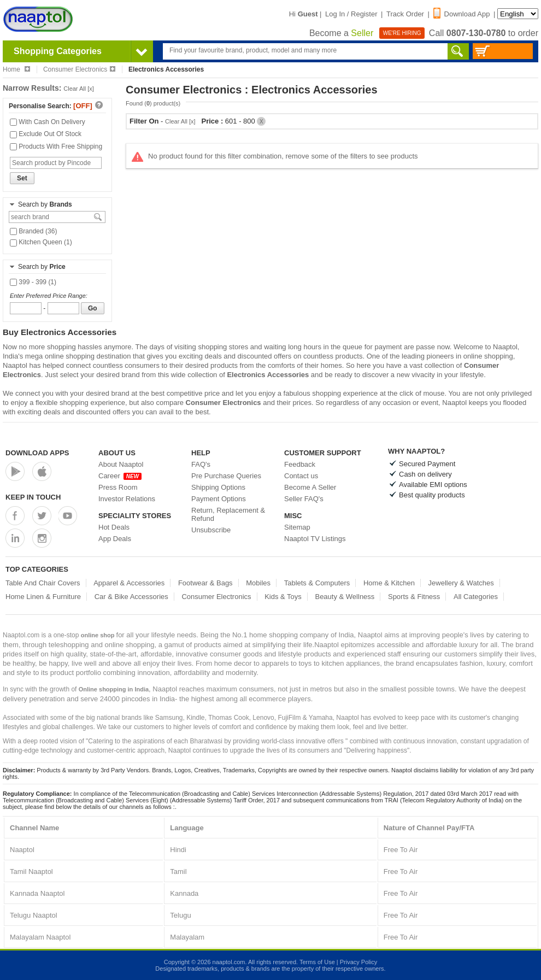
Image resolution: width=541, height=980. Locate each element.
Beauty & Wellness (345, 597)
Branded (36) (33, 231)
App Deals (115, 539)
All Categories (476, 597)
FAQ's (201, 464)
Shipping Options (218, 487)
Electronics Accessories (268, 375)
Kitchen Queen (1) (41, 242)
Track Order (405, 14)
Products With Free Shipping (56, 146)
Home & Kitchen (389, 583)
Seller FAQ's (304, 499)
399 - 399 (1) (33, 282)
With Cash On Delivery (48, 122)
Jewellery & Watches (461, 583)
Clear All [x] (79, 89)
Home (16, 69)
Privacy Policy (358, 962)
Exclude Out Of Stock (46, 134)
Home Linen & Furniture (43, 597)
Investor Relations (127, 499)
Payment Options (219, 499)
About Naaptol (121, 464)
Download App (462, 14)
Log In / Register (351, 14)
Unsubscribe (211, 530)
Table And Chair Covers (43, 583)
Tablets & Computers (317, 583)
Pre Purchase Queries (226, 476)
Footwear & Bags (205, 583)
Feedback (300, 464)
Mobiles (258, 583)
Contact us (301, 476)
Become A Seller (310, 487)
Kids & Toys (283, 597)
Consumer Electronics (79, 69)
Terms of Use (317, 962)
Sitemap (297, 527)
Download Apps (37, 453)
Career (120, 476)
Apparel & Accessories (129, 583)
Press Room (118, 487)
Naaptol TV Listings (315, 539)
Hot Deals (114, 527)
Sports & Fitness (414, 597)
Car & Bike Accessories (131, 597)
